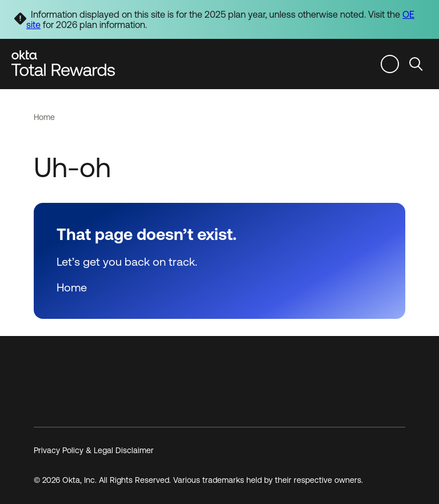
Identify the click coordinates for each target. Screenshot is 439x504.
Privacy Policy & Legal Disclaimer (94, 450)
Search (416, 64)
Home (44, 117)
